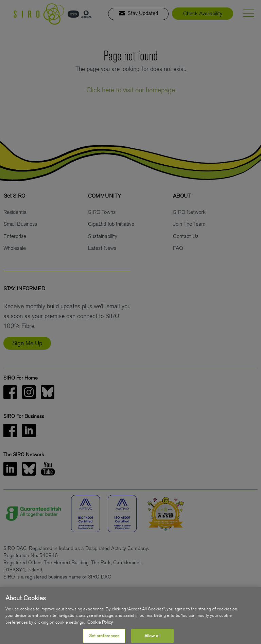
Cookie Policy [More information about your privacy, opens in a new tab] (100, 627)
